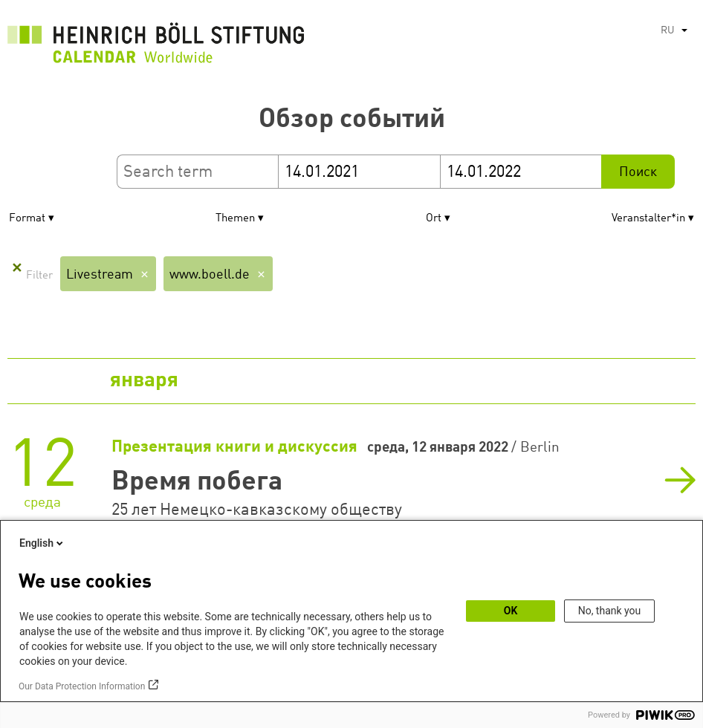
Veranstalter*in (648, 219)
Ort (434, 219)
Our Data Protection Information (82, 686)
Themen (235, 219)
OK (511, 611)
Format (27, 219)
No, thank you (610, 611)
